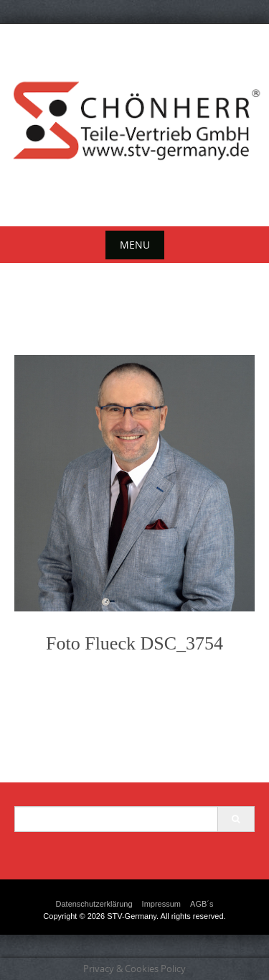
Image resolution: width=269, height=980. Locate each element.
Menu (135, 245)
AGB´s (202, 904)
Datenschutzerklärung (94, 904)
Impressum (161, 904)
